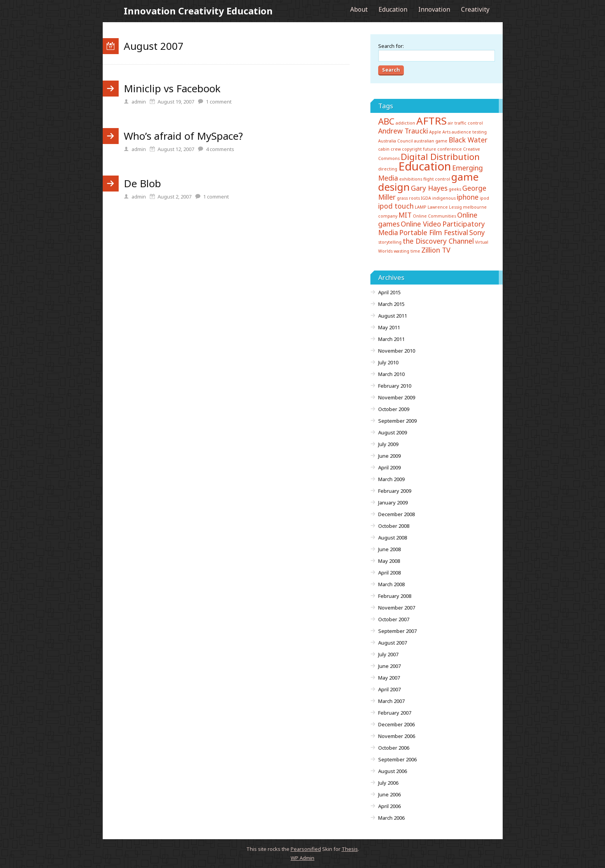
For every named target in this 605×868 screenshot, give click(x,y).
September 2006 (397, 759)
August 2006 (393, 771)
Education (393, 9)
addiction (405, 123)
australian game (431, 141)
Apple (435, 132)
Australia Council (395, 141)
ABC (386, 121)
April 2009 (389, 467)
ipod (484, 198)
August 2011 (393, 316)
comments (220, 149)
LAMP (421, 207)
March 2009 (391, 479)
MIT (405, 215)
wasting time (407, 251)
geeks (455, 189)
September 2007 (397, 631)
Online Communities (434, 216)
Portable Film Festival (434, 232)
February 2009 (395, 491)
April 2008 (389, 573)
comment (219, 102)
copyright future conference (432, 149)
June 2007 (389, 666)
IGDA (426, 198)
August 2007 (393, 643)
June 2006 (389, 794)
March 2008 (391, 584)
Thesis (350, 849)
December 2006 (396, 724)
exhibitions (411, 179)
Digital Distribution (440, 157)
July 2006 (388, 783)
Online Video (421, 224)
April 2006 (389, 806)
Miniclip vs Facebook (172, 88)
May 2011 (389, 327)
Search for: (391, 46)
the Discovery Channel (438, 241)
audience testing (469, 132)
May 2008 (389, 561)
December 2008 (396, 514)
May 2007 (389, 678)
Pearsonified (306, 849)
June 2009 (389, 456)
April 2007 (389, 689)
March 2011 (391, 339)
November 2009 (397, 397)
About (359, 9)
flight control (437, 179)
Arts (446, 132)
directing (388, 169)
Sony (477, 232)
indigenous (444, 198)
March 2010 (391, 374)
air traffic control (465, 123)
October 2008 (394, 526)
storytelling (390, 242)
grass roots (408, 198)
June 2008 (389, 549)
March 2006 (391, 818)
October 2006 (394, 748)
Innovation (434, 9)
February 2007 (395, 713)
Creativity (475, 9)
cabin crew (389, 149)
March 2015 (391, 304)
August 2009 (393, 432)
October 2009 (394, 409)
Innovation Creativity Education (198, 11)
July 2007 (388, 654)
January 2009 (393, 503)
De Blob (142, 183)
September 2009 (397, 421)
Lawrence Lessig (445, 207)
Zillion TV (436, 250)
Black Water (468, 140)
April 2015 (389, 292)
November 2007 (397, 608)
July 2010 (388, 362)
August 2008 (393, 538)
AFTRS (431, 121)
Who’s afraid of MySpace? (183, 136)
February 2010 (395, 386)
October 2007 (394, 619)
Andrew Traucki (403, 131)
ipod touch (396, 206)
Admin (302, 858)
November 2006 (397, 736)
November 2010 (397, 351)
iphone (468, 197)
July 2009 (388, 444)
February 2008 (395, 596)
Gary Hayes (429, 188)
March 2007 (391, 701)
